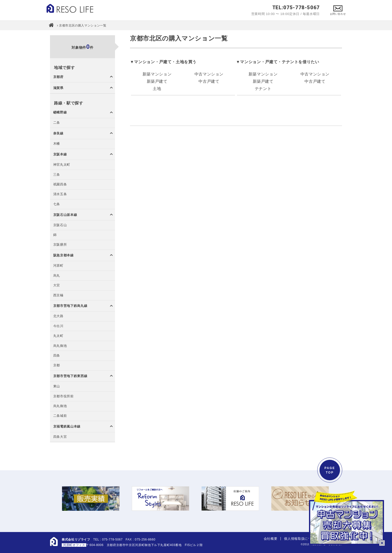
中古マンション (209, 74)
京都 (57, 365)
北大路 (58, 316)
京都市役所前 (63, 396)
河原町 (58, 266)
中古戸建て (209, 81)
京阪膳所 (60, 245)
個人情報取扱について (301, 539)
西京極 (58, 295)
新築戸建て (157, 81)
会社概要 (271, 539)
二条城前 (60, 416)
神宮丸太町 (62, 165)
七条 (57, 204)
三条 (57, 175)
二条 (57, 123)
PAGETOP (330, 470)
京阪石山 (60, 225)
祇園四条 (60, 185)
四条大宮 (60, 437)
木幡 (57, 144)
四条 (57, 356)
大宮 (57, 285)
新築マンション (157, 74)
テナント (263, 89)
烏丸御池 (60, 346)
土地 (157, 89)
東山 (57, 386)
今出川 (58, 326)
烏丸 (57, 276)
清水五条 (60, 194)
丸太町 (58, 336)
